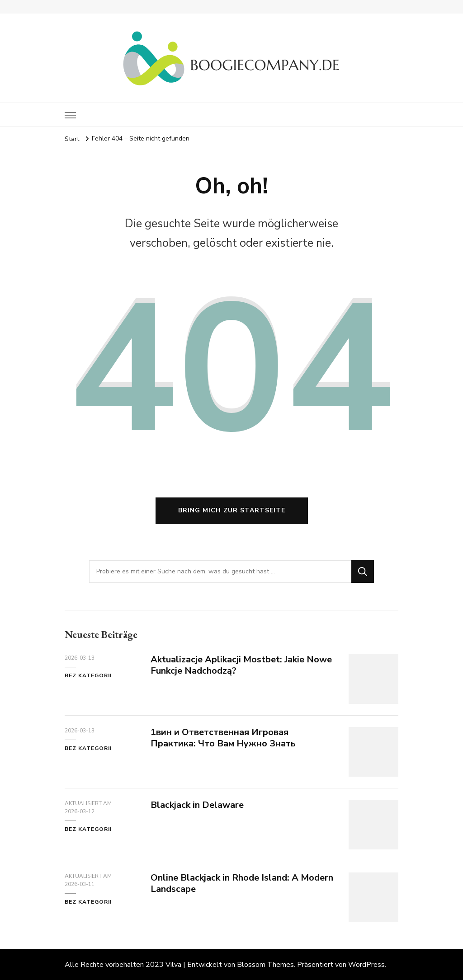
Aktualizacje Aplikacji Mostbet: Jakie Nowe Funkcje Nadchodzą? (241, 665)
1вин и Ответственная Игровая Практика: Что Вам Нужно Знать (223, 738)
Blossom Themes (265, 965)
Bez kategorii (88, 675)
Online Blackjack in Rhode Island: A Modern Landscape (242, 883)
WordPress (366, 965)
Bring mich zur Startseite (232, 510)
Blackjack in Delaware (197, 805)
